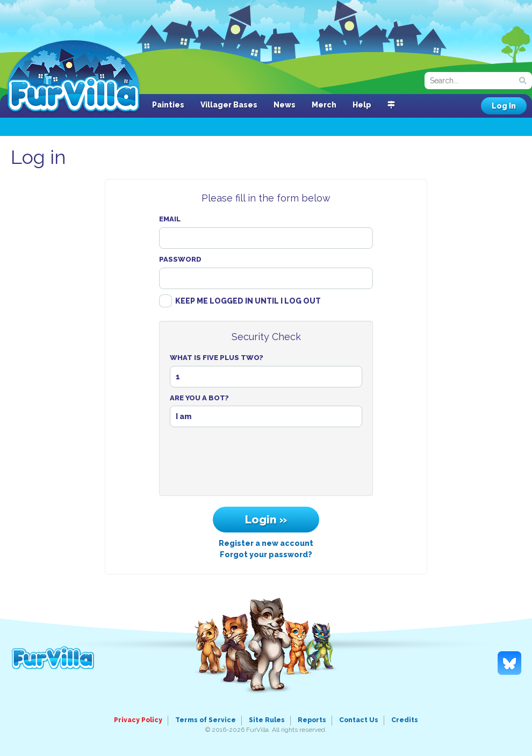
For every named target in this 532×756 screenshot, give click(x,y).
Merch (324, 105)
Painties (168, 105)
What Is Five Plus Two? (217, 358)
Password (180, 259)
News (285, 105)
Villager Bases (229, 105)
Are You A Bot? (199, 398)
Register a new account (266, 543)
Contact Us (359, 720)
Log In (504, 106)
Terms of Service (206, 720)
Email (170, 219)
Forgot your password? (266, 555)
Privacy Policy (138, 720)
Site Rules (267, 720)
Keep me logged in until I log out (248, 301)
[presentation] (266, 464)
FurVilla (73, 77)
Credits (405, 720)
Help (362, 105)
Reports (312, 720)
